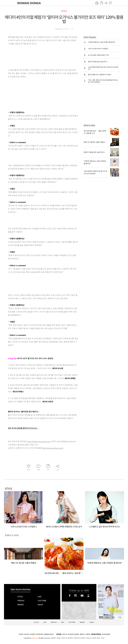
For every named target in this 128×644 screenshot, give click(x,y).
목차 (107, 617)
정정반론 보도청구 (49, 634)
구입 (119, 617)
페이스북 (70, 596)
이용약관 (88, 634)
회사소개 (65, 634)
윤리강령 (32, 634)
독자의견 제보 (39, 634)
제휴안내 (82, 634)
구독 (113, 617)
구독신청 (21, 634)
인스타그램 (76, 596)
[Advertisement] (38, 94)
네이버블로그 (88, 596)
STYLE (64, 11)
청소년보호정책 (106, 634)
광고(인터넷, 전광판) (73, 634)
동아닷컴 (59, 634)
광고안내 (27, 634)
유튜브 (82, 596)
